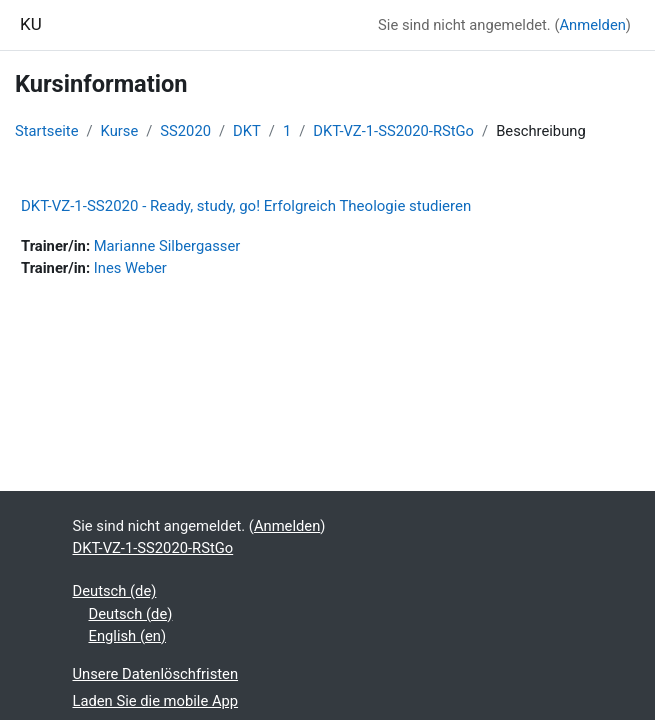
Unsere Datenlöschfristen (156, 674)
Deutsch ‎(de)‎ (115, 591)
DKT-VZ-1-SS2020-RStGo (393, 131)
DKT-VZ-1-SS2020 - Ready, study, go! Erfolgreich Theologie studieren (246, 206)
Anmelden (592, 25)
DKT (247, 131)
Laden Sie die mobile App (156, 701)
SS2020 (185, 131)
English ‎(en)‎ (128, 636)
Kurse (120, 131)
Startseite (46, 131)
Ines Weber (130, 268)
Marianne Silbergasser (167, 246)
